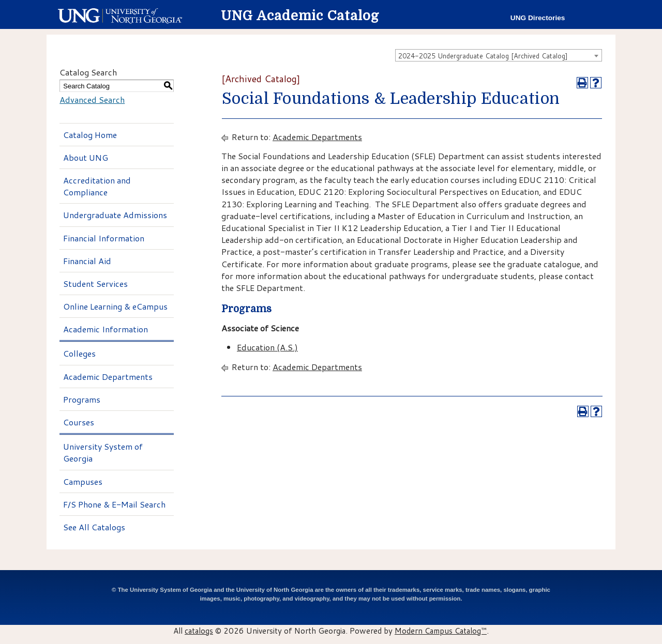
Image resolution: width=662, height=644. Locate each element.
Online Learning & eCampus (115, 306)
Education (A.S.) (267, 347)
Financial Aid (87, 261)
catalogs (199, 631)
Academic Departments (108, 377)
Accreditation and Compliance (97, 186)
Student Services (95, 283)
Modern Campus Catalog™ (441, 631)
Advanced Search (92, 99)
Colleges (79, 353)
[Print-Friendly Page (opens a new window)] (582, 83)
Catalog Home (90, 135)
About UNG (86, 157)
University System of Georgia (103, 452)
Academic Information (106, 329)
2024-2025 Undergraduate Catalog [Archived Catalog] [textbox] (483, 56)
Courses (79, 422)
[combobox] (499, 55)
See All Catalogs (94, 527)
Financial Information (104, 238)
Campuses (83, 481)
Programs (82, 399)
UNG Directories (538, 18)
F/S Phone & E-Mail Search (114, 504)
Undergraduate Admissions (115, 215)
